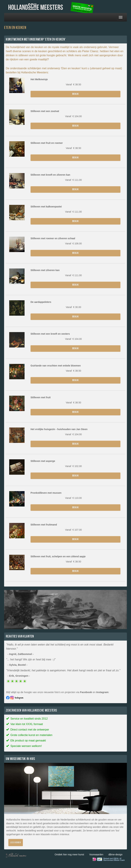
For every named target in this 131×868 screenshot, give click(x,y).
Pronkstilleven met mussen (46, 493)
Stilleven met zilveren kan (45, 270)
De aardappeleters (41, 302)
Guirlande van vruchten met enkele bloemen (56, 366)
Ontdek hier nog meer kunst (69, 854)
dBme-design (116, 854)
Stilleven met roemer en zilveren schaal (53, 238)
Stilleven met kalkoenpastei (46, 207)
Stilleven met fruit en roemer (47, 143)
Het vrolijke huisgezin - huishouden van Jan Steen (59, 429)
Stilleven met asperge (43, 461)
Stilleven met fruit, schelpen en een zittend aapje (58, 556)
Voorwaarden (96, 854)
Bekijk (76, 94)
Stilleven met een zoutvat (45, 111)
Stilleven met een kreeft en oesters (50, 334)
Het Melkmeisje (39, 79)
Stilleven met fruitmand (44, 525)
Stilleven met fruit (41, 397)
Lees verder (16, 842)
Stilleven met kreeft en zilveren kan (50, 175)
